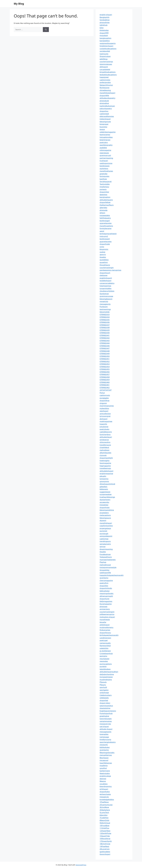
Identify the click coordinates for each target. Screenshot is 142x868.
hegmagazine (105, 466)
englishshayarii (106, 278)
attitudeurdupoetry (107, 98)
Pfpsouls (103, 682)
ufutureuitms (105, 442)
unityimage (104, 692)
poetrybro (104, 142)
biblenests (104, 489)
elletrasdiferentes (107, 116)
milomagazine (105, 150)
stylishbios (104, 168)
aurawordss (104, 502)
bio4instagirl (105, 221)
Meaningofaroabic (107, 753)
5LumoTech (104, 812)
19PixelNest (104, 846)
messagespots (106, 732)
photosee (104, 606)
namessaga (104, 737)
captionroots (105, 395)
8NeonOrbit (104, 820)
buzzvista (103, 127)
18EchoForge (105, 844)
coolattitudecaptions (108, 49)
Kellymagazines (106, 601)
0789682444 (105, 343)
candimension (105, 638)
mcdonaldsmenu (107, 627)
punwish (103, 666)
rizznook (103, 455)
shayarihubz (105, 507)
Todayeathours (106, 557)
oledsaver (104, 275)
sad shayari (104, 726)
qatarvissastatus (106, 706)
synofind (103, 768)
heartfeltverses (106, 763)
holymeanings (105, 286)
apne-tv (103, 254)
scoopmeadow (106, 494)
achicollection (105, 414)
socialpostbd (105, 51)
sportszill (103, 687)
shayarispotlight (106, 458)
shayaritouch (105, 273)
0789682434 (105, 317)
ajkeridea (103, 208)
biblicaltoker (105, 591)
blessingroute (105, 122)
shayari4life (104, 95)
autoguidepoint (106, 536)
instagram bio (105, 724)
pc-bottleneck (105, 651)
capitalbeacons (106, 432)
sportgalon (104, 690)
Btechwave (104, 758)
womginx (103, 656)
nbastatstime (105, 708)
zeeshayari (104, 411)
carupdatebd (105, 69)
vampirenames (106, 721)
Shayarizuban (105, 56)
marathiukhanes (106, 171)
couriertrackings (106, 62)
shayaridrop (105, 400)
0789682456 (105, 372)
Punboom (104, 307)
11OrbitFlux (104, 828)
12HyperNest (105, 831)
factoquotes (105, 176)
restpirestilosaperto (108, 43)
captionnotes (105, 80)
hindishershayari (106, 46)
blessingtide (105, 312)
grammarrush (105, 155)
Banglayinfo (105, 17)
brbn (102, 28)
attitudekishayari (107, 471)
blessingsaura (105, 518)
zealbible (103, 148)
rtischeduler (105, 659)
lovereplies (104, 734)
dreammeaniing (106, 549)
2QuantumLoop (106, 805)
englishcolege (105, 776)
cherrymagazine (106, 580)
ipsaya (102, 129)
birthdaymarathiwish (108, 234)
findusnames (105, 630)
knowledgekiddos (107, 799)
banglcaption (105, 197)
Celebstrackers (106, 695)
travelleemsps (105, 468)
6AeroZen (104, 815)
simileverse (104, 440)
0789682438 (105, 327)
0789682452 (105, 361)
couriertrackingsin (107, 612)
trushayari (104, 161)
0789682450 (105, 356)
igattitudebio (105, 852)
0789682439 (105, 330)
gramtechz (104, 578)
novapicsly (104, 301)
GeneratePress (81, 865)
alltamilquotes (106, 453)
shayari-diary (105, 703)
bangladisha (105, 41)
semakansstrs (105, 544)
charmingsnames (107, 406)
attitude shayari (106, 729)
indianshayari (105, 119)
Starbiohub (104, 294)
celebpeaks (104, 698)
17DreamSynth (106, 841)
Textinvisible (105, 184)
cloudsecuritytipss (107, 291)
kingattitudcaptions (108, 72)
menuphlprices (106, 755)
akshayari (104, 419)
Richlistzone (105, 88)
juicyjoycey (104, 427)
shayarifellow (105, 202)
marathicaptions (106, 226)
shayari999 (104, 33)
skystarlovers (105, 500)
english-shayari (106, 15)
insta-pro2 (104, 236)
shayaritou (104, 111)
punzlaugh (104, 533)
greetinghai (104, 716)
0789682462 (105, 387)
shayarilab (104, 700)
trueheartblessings (107, 497)
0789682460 (105, 382)
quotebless (104, 260)
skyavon (103, 520)
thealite (103, 552)
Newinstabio (105, 773)
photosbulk (104, 101)
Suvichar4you (105, 434)
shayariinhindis (106, 588)
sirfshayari (104, 789)
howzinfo (103, 424)
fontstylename (106, 228)
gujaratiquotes (106, 223)
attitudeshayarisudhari (109, 672)
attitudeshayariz (106, 200)
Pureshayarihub (106, 713)
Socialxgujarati (106, 181)
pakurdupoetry (106, 108)
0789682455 (105, 369)
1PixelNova (104, 802)
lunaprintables (106, 288)
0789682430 (105, 333)
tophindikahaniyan (107, 106)
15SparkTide (105, 836)
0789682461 (105, 385)
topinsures (104, 54)
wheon (102, 213)
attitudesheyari (106, 437)
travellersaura (105, 445)
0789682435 (105, 320)
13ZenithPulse (105, 833)
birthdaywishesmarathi (109, 635)
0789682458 (105, 377)
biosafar (103, 622)
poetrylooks (104, 429)
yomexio (103, 189)
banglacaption (106, 38)
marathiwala (105, 619)
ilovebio (103, 257)
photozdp (104, 210)
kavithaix (103, 179)
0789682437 (105, 325)
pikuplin (103, 476)
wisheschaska (105, 794)
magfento (104, 765)
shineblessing (105, 90)
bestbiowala (105, 166)
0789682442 (105, 338)
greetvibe (104, 174)
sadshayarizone (106, 163)
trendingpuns (105, 541)
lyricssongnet (105, 416)
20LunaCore (105, 849)
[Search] (46, 30)
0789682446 (105, 346)
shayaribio (104, 586)
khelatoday (104, 30)
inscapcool (104, 760)
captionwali (104, 114)
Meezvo (103, 781)
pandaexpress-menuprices (110, 270)
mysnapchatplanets (108, 560)
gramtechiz (104, 750)
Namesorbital (105, 646)
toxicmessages (106, 719)
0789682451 (105, 359)
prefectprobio (105, 82)
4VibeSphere (105, 810)
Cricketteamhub (106, 653)
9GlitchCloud (105, 823)
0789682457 (105, 374)
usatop (102, 252)
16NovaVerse (105, 839)
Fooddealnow (105, 554)
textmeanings (105, 309)
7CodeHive (104, 818)
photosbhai (104, 103)
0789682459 (105, 380)
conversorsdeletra (107, 283)
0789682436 (105, 322)
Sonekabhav (105, 20)
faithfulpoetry (105, 218)
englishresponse (106, 473)
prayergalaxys (105, 528)
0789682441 (105, 335)
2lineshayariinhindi (107, 484)
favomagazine (105, 463)
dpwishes (104, 195)
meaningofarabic (107, 593)
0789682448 (105, 351)
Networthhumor (106, 85)
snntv (102, 247)
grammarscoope (106, 296)
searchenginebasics (108, 742)
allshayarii (104, 67)
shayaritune (105, 599)
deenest (103, 779)
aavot (102, 231)
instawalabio (105, 215)
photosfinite (105, 22)
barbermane (105, 771)
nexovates (104, 661)
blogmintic (104, 249)
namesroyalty (105, 643)
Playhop (103, 562)
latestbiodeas (105, 669)
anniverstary (105, 609)
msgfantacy (104, 187)
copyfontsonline (106, 526)
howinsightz (105, 460)
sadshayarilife (105, 573)
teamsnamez (105, 135)
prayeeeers (104, 513)
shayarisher (104, 192)
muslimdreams (106, 680)
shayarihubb (105, 244)
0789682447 (105, 348)
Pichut (102, 393)
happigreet (104, 77)
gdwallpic (104, 487)
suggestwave (105, 492)
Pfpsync (103, 685)
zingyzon (103, 403)
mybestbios (104, 408)
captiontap (104, 539)
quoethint (104, 262)
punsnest (103, 531)
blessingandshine (107, 510)
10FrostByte (105, 826)
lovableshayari (106, 281)
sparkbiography (106, 145)
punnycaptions (106, 664)
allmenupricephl (106, 596)
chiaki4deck (104, 447)
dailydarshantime (107, 674)
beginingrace (105, 140)
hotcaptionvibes (106, 137)
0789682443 (105, 341)
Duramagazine (106, 604)
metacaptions (105, 515)
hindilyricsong (105, 739)
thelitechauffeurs (107, 205)
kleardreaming (106, 786)
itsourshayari (105, 854)
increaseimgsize (106, 677)
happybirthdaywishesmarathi (112, 575)
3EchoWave (104, 807)
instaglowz (104, 505)
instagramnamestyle (108, 567)
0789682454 (105, 367)
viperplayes (104, 153)
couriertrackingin (107, 268)
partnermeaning (106, 158)
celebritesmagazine (108, 132)
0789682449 (105, 354)
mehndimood (105, 565)
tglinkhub (104, 25)
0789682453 (105, 364)
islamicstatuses (106, 64)
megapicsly (104, 797)
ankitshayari (105, 625)
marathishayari (106, 523)
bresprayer (104, 124)
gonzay (103, 546)
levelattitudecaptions (108, 75)
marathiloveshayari (107, 93)
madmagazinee (106, 421)
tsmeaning (104, 479)
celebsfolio (104, 648)
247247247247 (106, 390)
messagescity (105, 304)
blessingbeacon (106, 299)
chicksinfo (104, 745)
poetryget (104, 640)
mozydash (104, 35)
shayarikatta (105, 792)
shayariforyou (105, 633)
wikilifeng (104, 59)
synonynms (104, 481)
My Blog (19, 4)
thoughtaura (105, 265)
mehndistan (105, 450)
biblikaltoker (105, 747)
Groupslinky (105, 570)
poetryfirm (104, 583)
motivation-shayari (107, 617)
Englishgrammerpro (108, 711)
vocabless (104, 784)
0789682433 (105, 314)
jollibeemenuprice (107, 614)
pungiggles (104, 398)
